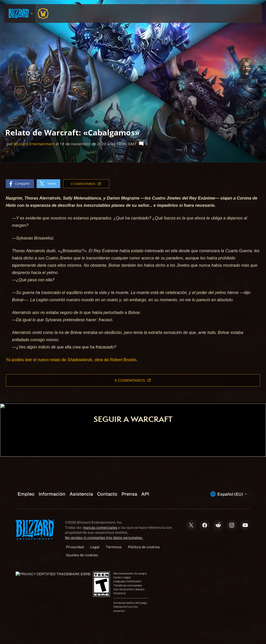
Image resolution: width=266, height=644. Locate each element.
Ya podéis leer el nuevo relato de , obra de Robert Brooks (71, 360)
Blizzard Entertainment (34, 144)
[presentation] (20, 13)
